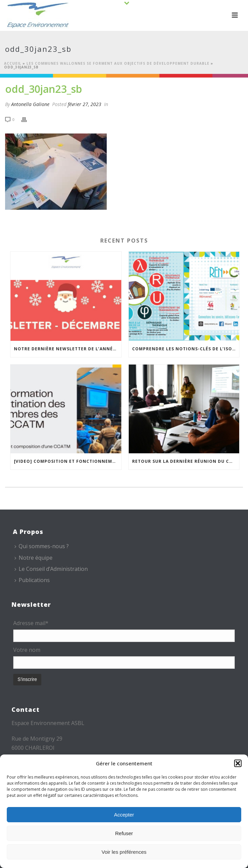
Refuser (124, 833)
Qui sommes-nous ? (42, 546)
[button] (238, 763)
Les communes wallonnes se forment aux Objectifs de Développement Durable (118, 63)
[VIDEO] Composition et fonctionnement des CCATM (68, 461)
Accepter (124, 815)
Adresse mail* (31, 623)
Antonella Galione (30, 104)
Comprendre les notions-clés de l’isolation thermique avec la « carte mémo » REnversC (186, 349)
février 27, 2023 (85, 104)
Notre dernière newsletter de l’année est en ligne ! (68, 349)
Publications (32, 580)
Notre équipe (34, 558)
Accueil (13, 63)
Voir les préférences (124, 852)
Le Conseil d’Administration (51, 569)
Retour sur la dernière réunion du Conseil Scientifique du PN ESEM (186, 461)
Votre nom (27, 650)
